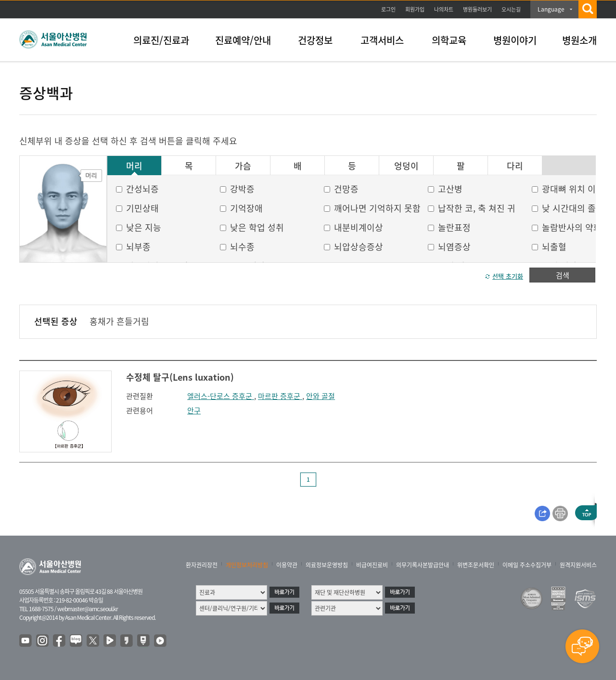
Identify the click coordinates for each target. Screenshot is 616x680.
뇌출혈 (554, 247)
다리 (515, 166)
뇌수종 (242, 247)
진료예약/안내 (243, 40)
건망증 (346, 189)
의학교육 (449, 40)
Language (551, 9)
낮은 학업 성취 (257, 227)
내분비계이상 (359, 227)
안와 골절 (321, 396)
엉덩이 (406, 166)
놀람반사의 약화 (572, 227)
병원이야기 (515, 40)
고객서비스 (382, 40)
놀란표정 (454, 227)
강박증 (242, 189)
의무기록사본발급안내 (423, 565)
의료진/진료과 (161, 40)
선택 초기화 (508, 276)
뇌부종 (138, 247)
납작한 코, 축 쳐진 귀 (477, 208)
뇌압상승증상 (359, 247)
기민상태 (142, 208)
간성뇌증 (142, 189)
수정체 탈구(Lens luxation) (180, 377)
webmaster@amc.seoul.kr (88, 609)
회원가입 (415, 9)
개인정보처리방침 (247, 565)
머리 (134, 166)
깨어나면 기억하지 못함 (377, 208)
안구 (194, 411)
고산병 (450, 189)
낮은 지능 (144, 227)
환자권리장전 (202, 565)
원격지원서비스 (578, 565)
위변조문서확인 (476, 565)
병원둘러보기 (477, 9)
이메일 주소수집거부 (527, 565)
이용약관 (287, 565)
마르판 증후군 (280, 396)
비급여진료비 (372, 565)
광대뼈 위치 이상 (573, 189)
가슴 (243, 166)
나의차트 (444, 9)
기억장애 (246, 208)
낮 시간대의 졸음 (573, 208)
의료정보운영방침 (327, 565)
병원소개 (579, 40)
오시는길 (511, 9)
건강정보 (315, 40)
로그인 (388, 9)
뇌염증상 (454, 247)
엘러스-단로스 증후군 (221, 396)
